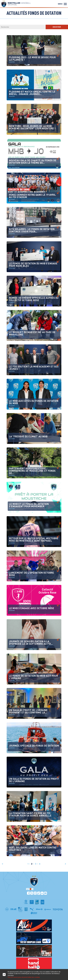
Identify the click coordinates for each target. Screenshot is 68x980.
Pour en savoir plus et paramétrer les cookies (24, 977)
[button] (65, 4)
